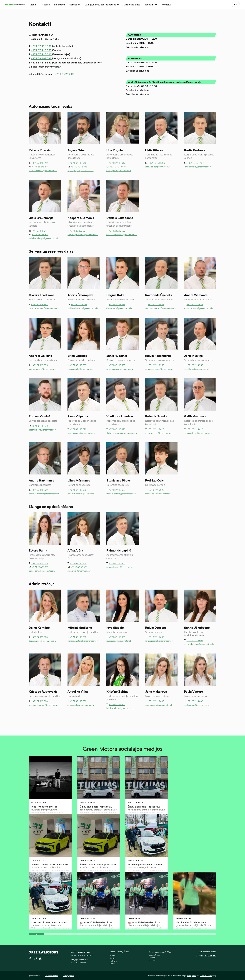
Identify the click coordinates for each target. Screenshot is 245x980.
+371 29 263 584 (78, 231)
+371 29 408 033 (41, 59)
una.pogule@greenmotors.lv (119, 171)
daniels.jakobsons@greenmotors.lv (122, 235)
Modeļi (113, 955)
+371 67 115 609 (39, 564)
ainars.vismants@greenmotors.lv (198, 309)
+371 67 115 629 (39, 490)
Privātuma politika (51, 976)
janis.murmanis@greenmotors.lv (82, 494)
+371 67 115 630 (78, 490)
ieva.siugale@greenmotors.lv (119, 641)
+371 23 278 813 (40, 235)
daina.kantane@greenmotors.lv (42, 641)
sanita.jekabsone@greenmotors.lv (199, 644)
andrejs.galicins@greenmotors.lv (43, 369)
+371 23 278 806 (157, 163)
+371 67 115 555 (41, 50)
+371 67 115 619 (39, 163)
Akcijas (113, 958)
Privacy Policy (192, 976)
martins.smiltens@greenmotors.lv (82, 641)
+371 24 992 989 (79, 567)
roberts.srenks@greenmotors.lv (159, 433)
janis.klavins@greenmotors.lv (197, 369)
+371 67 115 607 (195, 641)
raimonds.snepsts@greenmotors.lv (161, 309)
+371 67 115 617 (39, 231)
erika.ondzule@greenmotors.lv (81, 369)
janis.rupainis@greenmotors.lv (120, 369)
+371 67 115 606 (156, 637)
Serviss (113, 964)
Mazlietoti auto (154, 955)
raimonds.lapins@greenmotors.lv (121, 567)
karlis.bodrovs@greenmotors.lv (198, 167)
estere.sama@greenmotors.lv (42, 571)
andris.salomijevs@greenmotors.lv (83, 309)
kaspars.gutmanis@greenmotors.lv (83, 235)
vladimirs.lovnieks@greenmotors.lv (122, 433)
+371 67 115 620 (41, 54)
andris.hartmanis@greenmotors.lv (44, 494)
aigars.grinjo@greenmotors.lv (80, 171)
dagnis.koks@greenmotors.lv (119, 309)
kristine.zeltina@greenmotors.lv (120, 708)
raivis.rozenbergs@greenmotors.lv (160, 369)
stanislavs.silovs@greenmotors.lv (121, 494)
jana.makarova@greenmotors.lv (159, 705)
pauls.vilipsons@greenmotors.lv (81, 433)
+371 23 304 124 (196, 163)
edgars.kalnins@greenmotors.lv (43, 430)
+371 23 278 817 (118, 167)
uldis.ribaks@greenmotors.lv (158, 167)
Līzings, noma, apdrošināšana (160, 952)
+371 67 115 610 (78, 163)
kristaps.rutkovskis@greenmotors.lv (45, 705)
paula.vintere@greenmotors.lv (197, 705)
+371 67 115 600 (41, 46)
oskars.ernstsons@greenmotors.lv (44, 309)
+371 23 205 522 (117, 231)
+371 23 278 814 (40, 167)
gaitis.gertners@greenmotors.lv (198, 433)
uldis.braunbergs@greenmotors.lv (44, 238)
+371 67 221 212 (63, 74)
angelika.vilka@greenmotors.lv (81, 705)
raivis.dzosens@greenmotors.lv (159, 641)
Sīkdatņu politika (69, 976)
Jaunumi (152, 958)
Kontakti (152, 960)
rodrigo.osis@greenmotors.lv (158, 494)
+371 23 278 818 (79, 167)
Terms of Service (206, 976)
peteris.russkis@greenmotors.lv (43, 171)
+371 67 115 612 (117, 163)
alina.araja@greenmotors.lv (79, 571)
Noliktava (114, 961)
